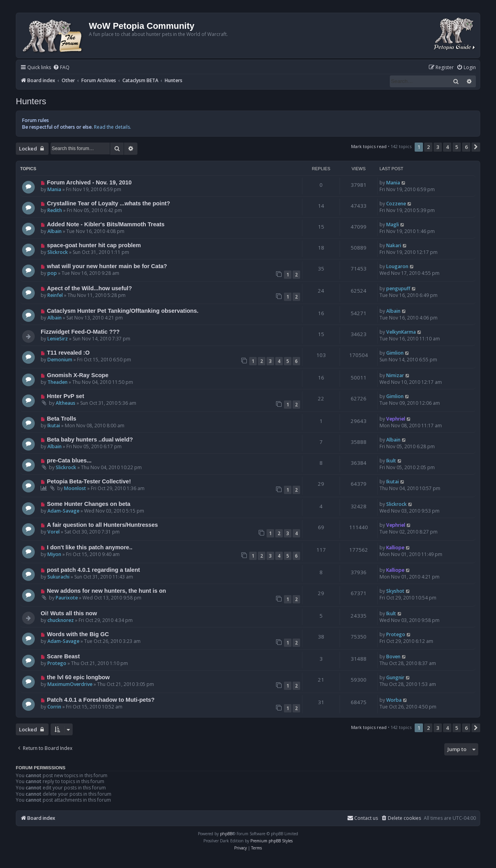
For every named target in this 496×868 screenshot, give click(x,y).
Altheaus (66, 403)
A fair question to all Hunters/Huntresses (102, 525)
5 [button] (457, 147)
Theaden (57, 382)
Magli (393, 225)
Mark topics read (369, 146)
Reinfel (55, 295)
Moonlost (75, 488)
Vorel (54, 532)
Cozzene (396, 204)
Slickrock (58, 252)
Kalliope (395, 548)
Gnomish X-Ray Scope (78, 375)
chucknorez (61, 620)
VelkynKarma (401, 332)
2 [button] (428, 147)
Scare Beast (63, 656)
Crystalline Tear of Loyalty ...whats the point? (109, 203)
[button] (476, 147)
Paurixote (67, 598)
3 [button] (438, 147)
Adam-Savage (63, 511)
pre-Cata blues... (69, 460)
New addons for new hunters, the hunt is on (107, 591)
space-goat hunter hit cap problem (94, 245)
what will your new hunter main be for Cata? (107, 266)
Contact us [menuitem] (363, 818)
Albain (54, 231)
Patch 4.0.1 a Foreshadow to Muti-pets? (101, 700)
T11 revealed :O (68, 353)
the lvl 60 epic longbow (78, 677)
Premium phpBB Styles (271, 841)
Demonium (60, 360)
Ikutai (54, 426)
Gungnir (395, 677)
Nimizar (395, 375)
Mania (54, 189)
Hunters (31, 101)
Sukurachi (58, 577)
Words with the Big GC (78, 634)
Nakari (394, 245)
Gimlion (395, 353)
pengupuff (398, 288)
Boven (393, 657)
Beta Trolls (62, 419)
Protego (396, 634)
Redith (55, 210)
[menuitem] (61, 68)
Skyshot (395, 591)
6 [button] (466, 147)
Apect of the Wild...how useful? (89, 288)
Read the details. (113, 127)
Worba (394, 700)
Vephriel (396, 419)
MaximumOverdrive (70, 684)
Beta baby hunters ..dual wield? (90, 440)
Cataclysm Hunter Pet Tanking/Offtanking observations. (123, 311)
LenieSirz (58, 339)
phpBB (226, 834)
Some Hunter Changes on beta (89, 504)
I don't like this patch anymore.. (90, 547)
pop (52, 273)
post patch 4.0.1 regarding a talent (94, 570)
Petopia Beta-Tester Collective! (89, 481)
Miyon (54, 554)
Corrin (54, 707)
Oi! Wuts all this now (69, 613)
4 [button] (447, 147)
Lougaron (397, 266)
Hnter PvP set (66, 396)
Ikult (391, 461)
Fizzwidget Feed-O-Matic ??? (80, 332)
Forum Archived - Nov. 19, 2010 (89, 182)
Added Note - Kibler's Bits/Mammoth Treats (106, 224)
